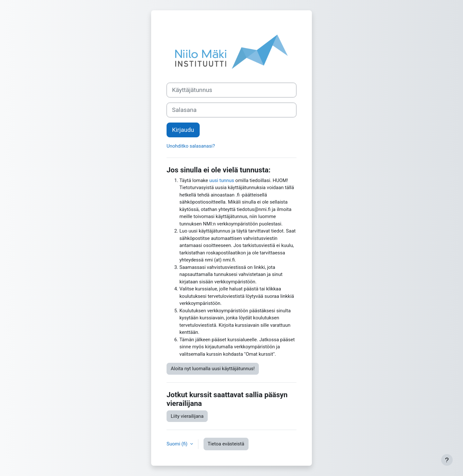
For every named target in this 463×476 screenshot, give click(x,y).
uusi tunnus (222, 180)
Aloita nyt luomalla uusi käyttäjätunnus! (213, 369)
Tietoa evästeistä (226, 444)
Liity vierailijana (187, 416)
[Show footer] (447, 460)
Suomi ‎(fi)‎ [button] (178, 444)
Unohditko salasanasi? (191, 146)
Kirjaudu (183, 130)
